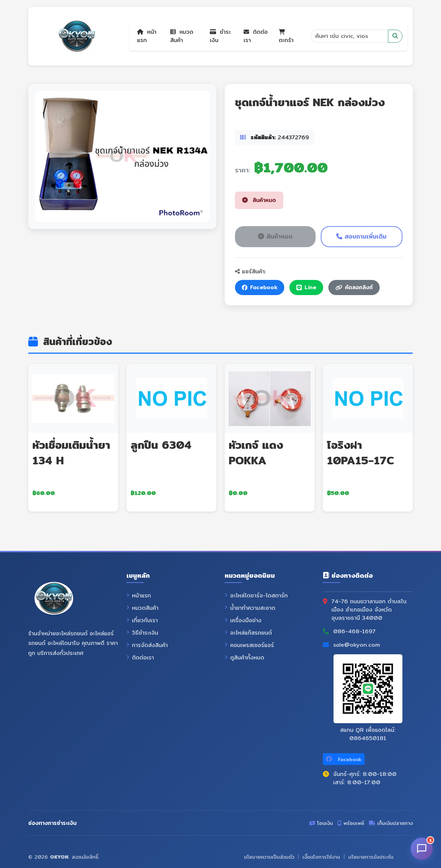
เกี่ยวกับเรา (142, 620)
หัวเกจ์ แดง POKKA (256, 452)
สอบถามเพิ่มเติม (361, 236)
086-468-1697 (354, 632)
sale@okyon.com (357, 645)
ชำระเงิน (220, 36)
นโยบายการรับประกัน (371, 857)
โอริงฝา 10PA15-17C (361, 452)
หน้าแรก (147, 36)
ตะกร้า (286, 37)
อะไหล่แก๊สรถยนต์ (248, 633)
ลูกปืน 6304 (161, 445)
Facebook (260, 287)
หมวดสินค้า (182, 36)
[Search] (349, 36)
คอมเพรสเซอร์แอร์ (249, 645)
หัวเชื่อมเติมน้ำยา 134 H (71, 452)
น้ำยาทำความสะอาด (250, 608)
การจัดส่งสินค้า (147, 645)
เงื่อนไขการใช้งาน (321, 857)
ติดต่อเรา (256, 36)
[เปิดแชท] (422, 849)
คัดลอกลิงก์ (354, 287)
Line (306, 287)
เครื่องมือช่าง (243, 620)
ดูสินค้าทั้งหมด (244, 658)
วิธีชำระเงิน (142, 633)
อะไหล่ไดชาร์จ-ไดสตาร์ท (256, 596)
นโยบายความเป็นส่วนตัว (269, 857)
